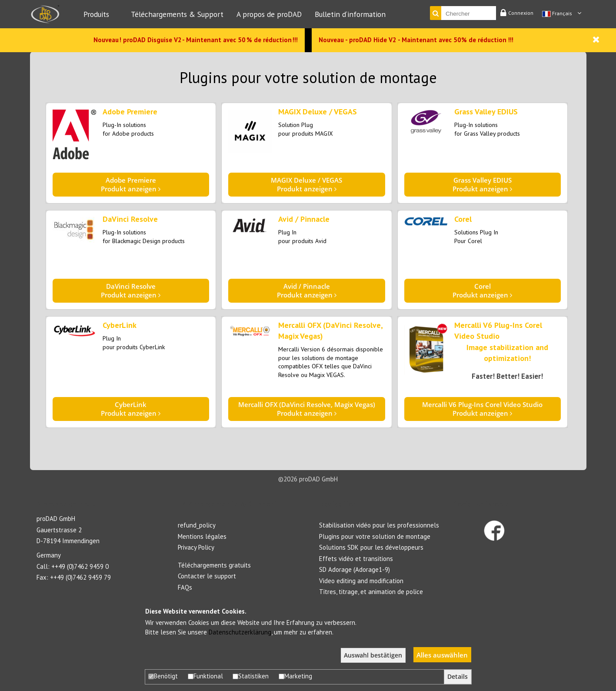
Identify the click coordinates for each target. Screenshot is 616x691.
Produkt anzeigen (131, 184)
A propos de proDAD (269, 14)
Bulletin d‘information (350, 14)
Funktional (205, 676)
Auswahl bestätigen (373, 655)
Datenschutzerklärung (240, 632)
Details (458, 677)
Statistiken (251, 676)
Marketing (295, 676)
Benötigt (163, 676)
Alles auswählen (442, 655)
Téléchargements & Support (177, 14)
